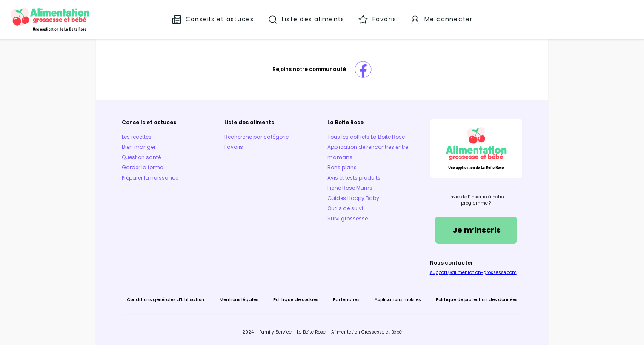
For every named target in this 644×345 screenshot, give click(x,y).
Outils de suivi (345, 208)
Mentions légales (239, 299)
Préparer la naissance (150, 177)
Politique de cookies (296, 299)
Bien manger (139, 147)
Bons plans (342, 167)
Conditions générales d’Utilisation (166, 299)
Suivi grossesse (347, 218)
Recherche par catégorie (257, 136)
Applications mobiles (398, 299)
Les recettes (137, 136)
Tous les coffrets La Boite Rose (366, 136)
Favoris (234, 147)
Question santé (142, 157)
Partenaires (346, 299)
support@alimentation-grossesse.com (473, 272)
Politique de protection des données (476, 299)
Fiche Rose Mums (349, 187)
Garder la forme (143, 167)
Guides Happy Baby (353, 198)
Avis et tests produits (353, 177)
